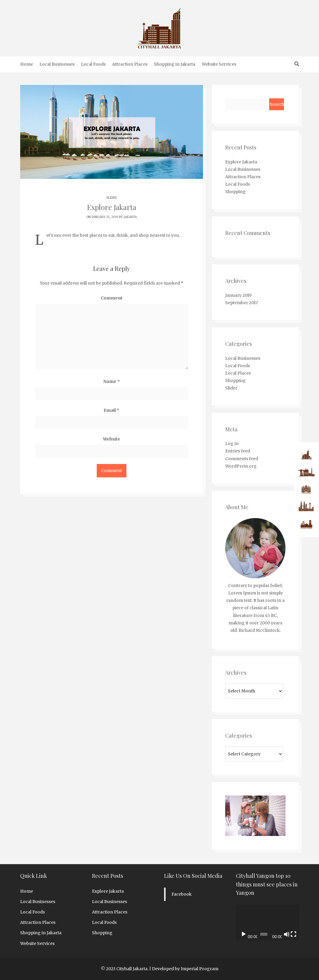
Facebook (182, 894)
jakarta (130, 217)
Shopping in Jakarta (175, 64)
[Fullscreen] (293, 934)
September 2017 (242, 303)
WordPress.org (241, 466)
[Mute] (287, 934)
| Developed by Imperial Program (184, 969)
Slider (111, 198)
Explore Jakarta (241, 162)
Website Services (219, 64)
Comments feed (242, 459)
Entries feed (238, 451)
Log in (232, 444)
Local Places (238, 373)
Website (112, 439)
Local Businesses (57, 64)
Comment (112, 298)
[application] (268, 922)
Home (27, 64)
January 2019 (238, 295)
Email (111, 410)
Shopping (235, 192)
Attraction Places (130, 64)
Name (112, 381)
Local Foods (93, 64)
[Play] (244, 934)
